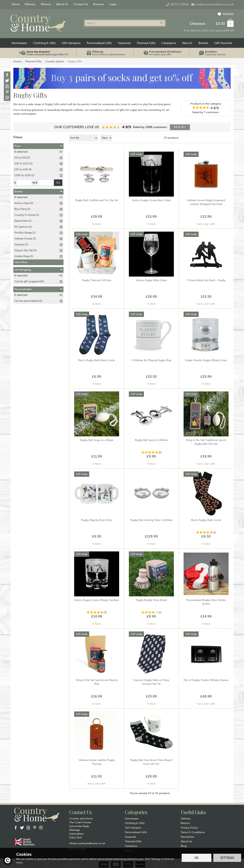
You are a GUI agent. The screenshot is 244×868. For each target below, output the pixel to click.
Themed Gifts (133, 841)
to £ (35, 183)
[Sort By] (83, 138)
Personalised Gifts (136, 832)
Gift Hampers (133, 828)
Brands (38, 192)
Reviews (99, 4)
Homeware (132, 819)
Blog (184, 846)
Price (38, 146)
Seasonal (130, 837)
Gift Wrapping (38, 270)
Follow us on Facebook (7, 75)
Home (16, 4)
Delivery (186, 819)
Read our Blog (7, 86)
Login (113, 4)
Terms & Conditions (193, 832)
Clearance (131, 846)
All (61, 152)
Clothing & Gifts (135, 823)
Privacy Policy (189, 828)
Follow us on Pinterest (7, 92)
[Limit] (106, 138)
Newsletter (187, 837)
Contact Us (81, 4)
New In (187, 43)
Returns (185, 823)
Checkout (197, 24)
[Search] (121, 23)
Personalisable (38, 289)
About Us (186, 841)
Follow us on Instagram (7, 98)
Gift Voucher (223, 43)
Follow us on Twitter (7, 80)
